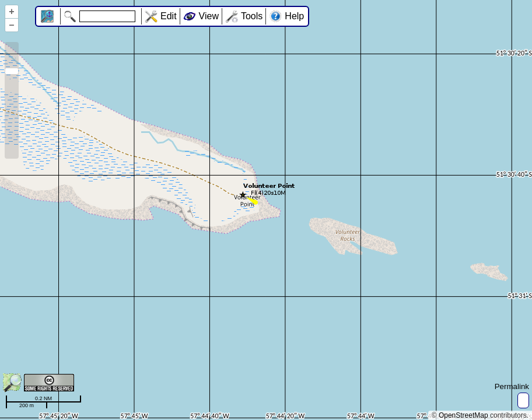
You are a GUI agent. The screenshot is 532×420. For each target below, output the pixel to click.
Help (294, 16)
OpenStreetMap (463, 415)
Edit (169, 16)
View (209, 16)
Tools (252, 16)
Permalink (512, 386)
